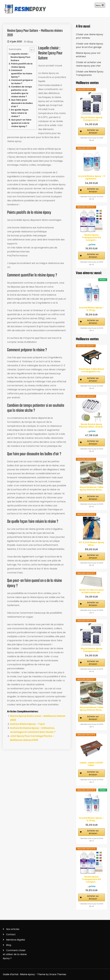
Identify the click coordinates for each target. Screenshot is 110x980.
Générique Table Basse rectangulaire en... (91, 370)
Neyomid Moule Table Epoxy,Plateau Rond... (92, 488)
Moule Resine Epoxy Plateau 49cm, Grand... (92, 425)
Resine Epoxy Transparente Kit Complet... (91, 238)
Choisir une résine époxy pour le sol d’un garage (90, 45)
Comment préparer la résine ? (22, 82)
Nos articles (13, 929)
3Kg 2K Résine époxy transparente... (91, 119)
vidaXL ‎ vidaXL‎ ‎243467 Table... (91, 764)
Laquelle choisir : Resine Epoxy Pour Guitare (21, 57)
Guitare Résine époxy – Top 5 (27, 724)
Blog (30, 42)
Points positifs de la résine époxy (22, 65)
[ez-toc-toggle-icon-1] (31, 50)
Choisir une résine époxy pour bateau (90, 36)
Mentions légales (16, 940)
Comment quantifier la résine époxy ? (22, 74)
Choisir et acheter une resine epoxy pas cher (88, 64)
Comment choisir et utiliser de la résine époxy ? (15, 954)
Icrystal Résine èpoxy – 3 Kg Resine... (91, 177)
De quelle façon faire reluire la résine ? (20, 113)
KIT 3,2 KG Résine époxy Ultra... (92, 544)
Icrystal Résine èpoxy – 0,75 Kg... (91, 309)
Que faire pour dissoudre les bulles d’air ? (22, 103)
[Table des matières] (32, 50)
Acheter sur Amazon (93, 131)
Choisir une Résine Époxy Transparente (90, 73)
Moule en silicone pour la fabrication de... (92, 591)
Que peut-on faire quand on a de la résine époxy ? (21, 123)
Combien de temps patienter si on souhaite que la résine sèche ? (21, 92)
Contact (11, 934)
